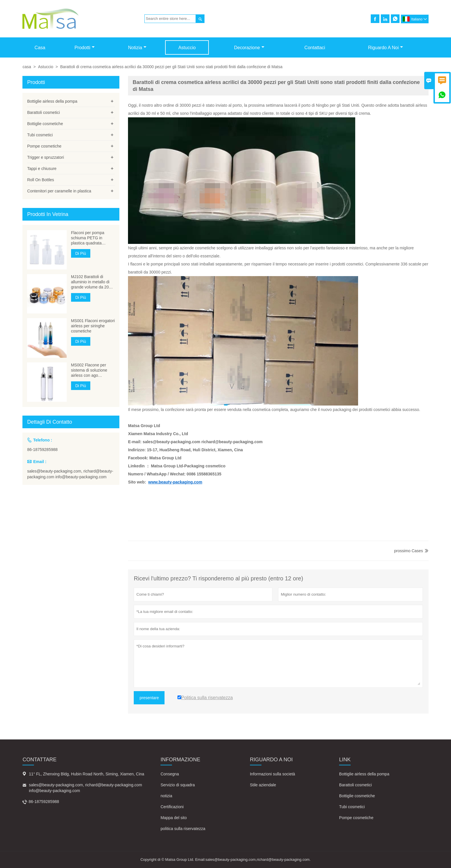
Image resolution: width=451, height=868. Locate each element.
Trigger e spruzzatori (45, 157)
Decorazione (249, 48)
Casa (40, 48)
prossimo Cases (408, 551)
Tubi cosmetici (40, 135)
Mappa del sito (174, 818)
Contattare (39, 760)
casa (27, 67)
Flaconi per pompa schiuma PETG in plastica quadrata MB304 (88, 238)
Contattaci (315, 48)
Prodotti (85, 48)
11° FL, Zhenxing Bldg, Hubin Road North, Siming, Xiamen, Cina (86, 774)
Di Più (81, 253)
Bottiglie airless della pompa (52, 101)
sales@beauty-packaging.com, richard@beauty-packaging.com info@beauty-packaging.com (70, 474)
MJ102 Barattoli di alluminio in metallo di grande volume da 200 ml (91, 282)
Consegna (170, 774)
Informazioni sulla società (273, 774)
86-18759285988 (42, 450)
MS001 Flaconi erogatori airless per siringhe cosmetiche (93, 326)
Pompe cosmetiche (44, 146)
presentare (149, 698)
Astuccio (187, 48)
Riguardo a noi (386, 48)
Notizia (137, 48)
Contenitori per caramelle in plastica (59, 191)
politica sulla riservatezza (183, 829)
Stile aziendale (263, 785)
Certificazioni (172, 807)
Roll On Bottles (40, 180)
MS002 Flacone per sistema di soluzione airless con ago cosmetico (89, 370)
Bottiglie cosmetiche (45, 124)
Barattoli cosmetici (43, 112)
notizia (166, 796)
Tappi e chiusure (42, 169)
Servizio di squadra (178, 785)
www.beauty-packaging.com (175, 482)
